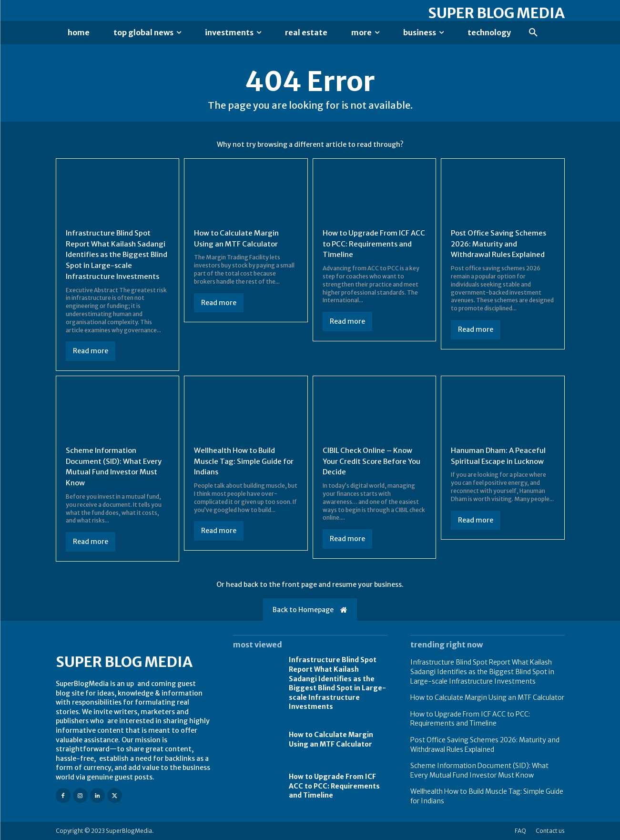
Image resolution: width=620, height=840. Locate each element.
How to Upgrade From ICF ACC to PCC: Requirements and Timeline (370, 245)
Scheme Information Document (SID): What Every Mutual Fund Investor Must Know (479, 770)
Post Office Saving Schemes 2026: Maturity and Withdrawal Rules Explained (501, 245)
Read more (91, 351)
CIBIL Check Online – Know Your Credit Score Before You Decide (370, 461)
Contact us (550, 831)
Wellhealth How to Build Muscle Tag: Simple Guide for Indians (239, 461)
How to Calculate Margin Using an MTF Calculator (331, 739)
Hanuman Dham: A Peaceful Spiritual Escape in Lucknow (500, 456)
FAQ (520, 831)
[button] (533, 33)
